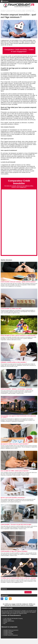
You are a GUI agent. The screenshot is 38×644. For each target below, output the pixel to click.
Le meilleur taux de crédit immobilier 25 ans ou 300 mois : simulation (18, 583)
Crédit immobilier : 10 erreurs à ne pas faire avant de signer (16, 529)
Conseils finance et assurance (11, 640)
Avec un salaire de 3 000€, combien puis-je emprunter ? (15, 476)
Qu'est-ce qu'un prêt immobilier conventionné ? (13, 502)
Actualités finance (8, 637)
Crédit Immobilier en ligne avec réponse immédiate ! (14, 556)
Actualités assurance (8, 636)
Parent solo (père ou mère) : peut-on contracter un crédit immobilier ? (19, 340)
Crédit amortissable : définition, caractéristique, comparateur (16, 394)
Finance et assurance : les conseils (14, 10)
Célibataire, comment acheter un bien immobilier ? (14, 367)
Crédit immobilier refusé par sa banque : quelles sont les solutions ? (18, 287)
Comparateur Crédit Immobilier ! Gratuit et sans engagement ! (19, 50)
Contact (5, 627)
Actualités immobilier (8, 639)
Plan (4, 628)
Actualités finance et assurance (11, 635)
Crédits (23, 10)
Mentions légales (7, 625)
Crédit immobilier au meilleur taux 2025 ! (11, 313)
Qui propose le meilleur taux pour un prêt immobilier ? (15, 449)
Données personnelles (9, 626)
